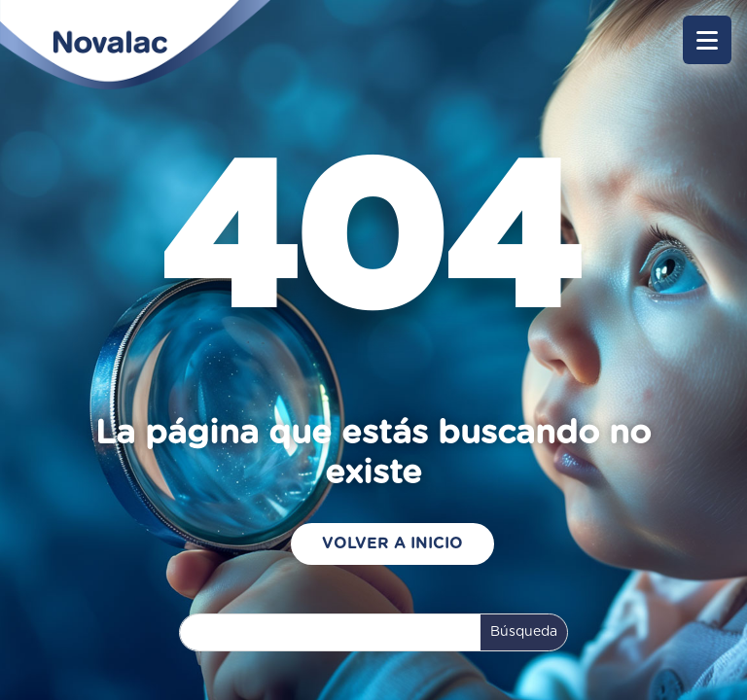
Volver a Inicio (392, 543)
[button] (707, 40)
